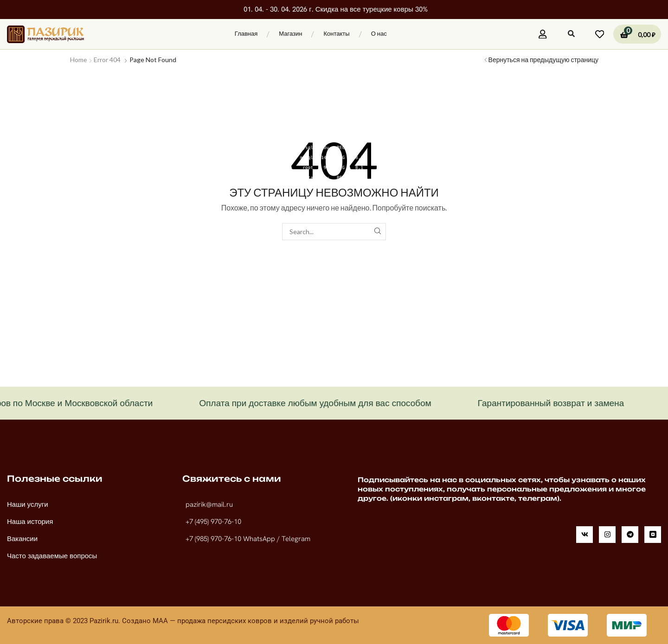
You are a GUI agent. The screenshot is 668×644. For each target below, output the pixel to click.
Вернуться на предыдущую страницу (543, 60)
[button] (398, 33)
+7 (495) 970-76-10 (213, 522)
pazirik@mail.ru (209, 504)
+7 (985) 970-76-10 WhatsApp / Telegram (248, 539)
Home (79, 60)
